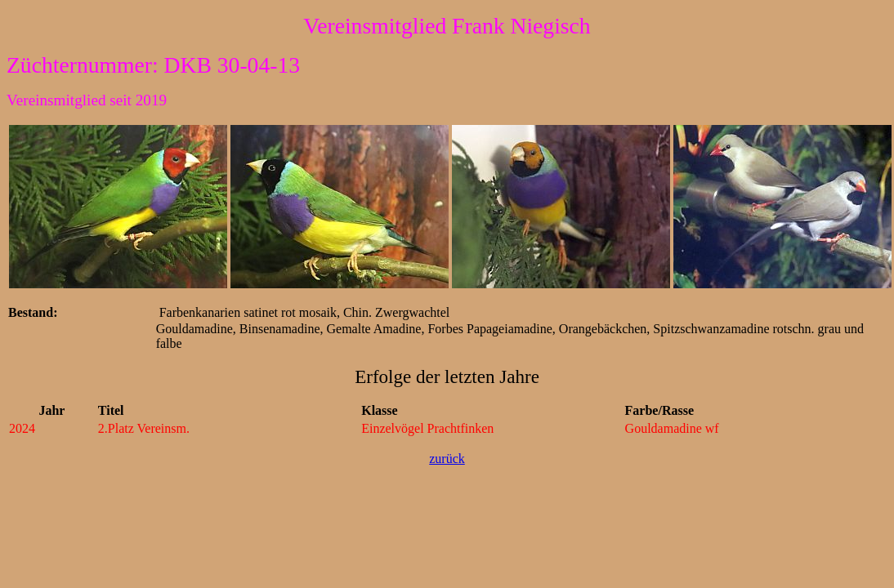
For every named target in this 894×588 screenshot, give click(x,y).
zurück (447, 459)
